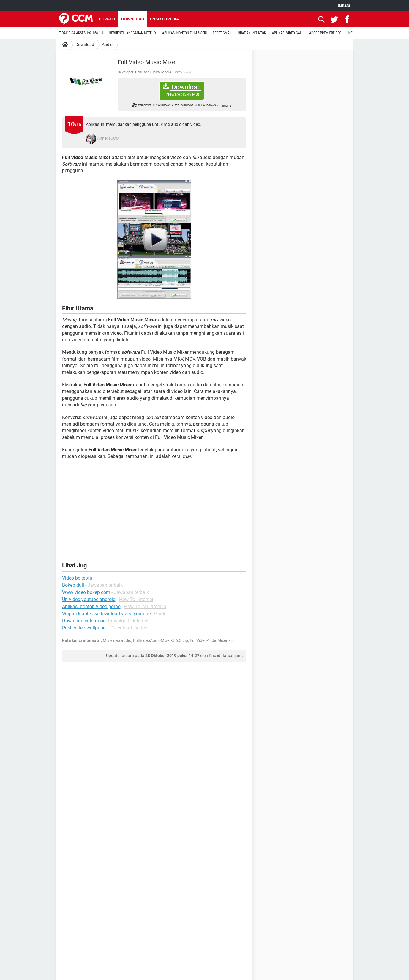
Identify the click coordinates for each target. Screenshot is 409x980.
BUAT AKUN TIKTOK (252, 33)
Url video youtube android (89, 599)
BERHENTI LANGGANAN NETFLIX (133, 33)
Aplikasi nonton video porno (91, 606)
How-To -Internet (136, 599)
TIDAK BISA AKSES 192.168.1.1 (81, 33)
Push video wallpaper (85, 628)
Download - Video (129, 628)
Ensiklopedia (164, 19)
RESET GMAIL (222, 33)
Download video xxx (83, 621)
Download (133, 19)
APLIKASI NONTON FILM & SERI (184, 33)
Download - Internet (128, 621)
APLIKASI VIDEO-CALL (288, 33)
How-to (107, 19)
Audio (107, 45)
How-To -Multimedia (145, 606)
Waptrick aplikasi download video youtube (106, 614)
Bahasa (344, 5)
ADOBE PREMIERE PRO (325, 33)
